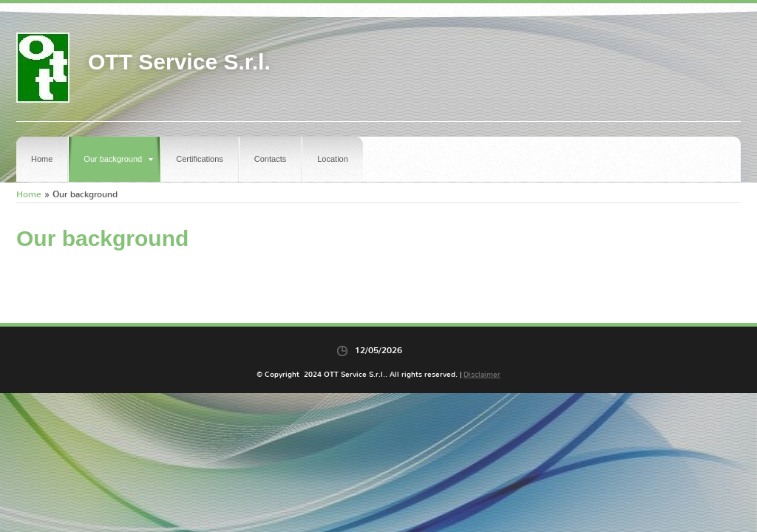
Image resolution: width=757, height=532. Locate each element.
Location (333, 159)
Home (42, 159)
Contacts (270, 159)
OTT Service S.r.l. (179, 62)
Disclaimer (482, 374)
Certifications (200, 159)
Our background (118, 159)
